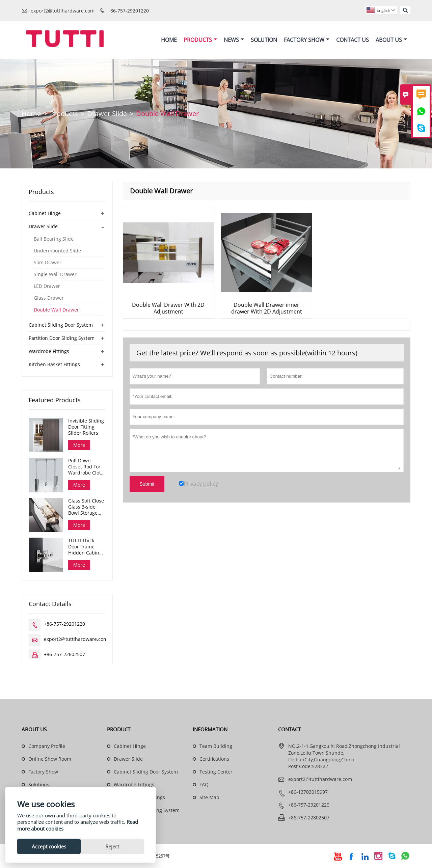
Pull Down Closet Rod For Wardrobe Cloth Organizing (86, 467)
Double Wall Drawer (56, 310)
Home (169, 40)
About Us (391, 40)
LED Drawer (47, 287)
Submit (147, 484)
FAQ (204, 785)
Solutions (39, 785)
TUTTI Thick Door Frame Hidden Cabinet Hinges (86, 547)
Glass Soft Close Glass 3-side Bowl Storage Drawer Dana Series (86, 507)
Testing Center (216, 772)
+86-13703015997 (308, 792)
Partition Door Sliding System (62, 338)
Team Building (216, 746)
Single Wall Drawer (55, 275)
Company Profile (47, 746)
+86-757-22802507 (64, 655)
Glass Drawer (49, 298)
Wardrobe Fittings (49, 351)
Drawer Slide (107, 114)
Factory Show (307, 40)
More (79, 445)
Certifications (214, 759)
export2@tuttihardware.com (63, 11)
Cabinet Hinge (45, 213)
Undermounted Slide (57, 251)
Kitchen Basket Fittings (54, 365)
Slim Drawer (48, 263)
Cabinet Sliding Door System (61, 325)
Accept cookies (49, 846)
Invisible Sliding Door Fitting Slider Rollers (86, 427)
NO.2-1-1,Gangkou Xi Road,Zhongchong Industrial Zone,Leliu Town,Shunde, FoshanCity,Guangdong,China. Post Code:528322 (344, 756)
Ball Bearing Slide (54, 239)
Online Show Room (50, 759)
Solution (264, 40)
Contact (289, 730)
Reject (112, 846)
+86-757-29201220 (128, 11)
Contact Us (353, 40)
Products (200, 40)
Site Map (209, 798)
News (234, 40)
